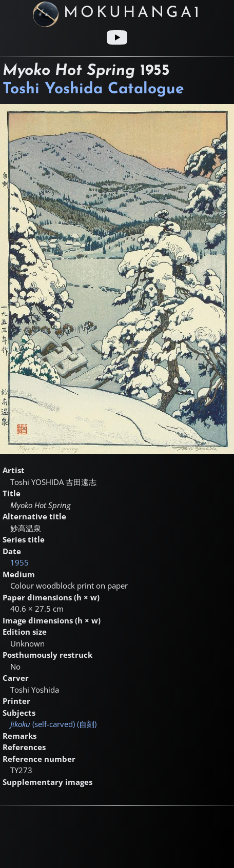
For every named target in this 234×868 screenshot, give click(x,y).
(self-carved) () (53, 724)
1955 (19, 562)
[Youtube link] (117, 37)
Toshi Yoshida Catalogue (93, 89)
